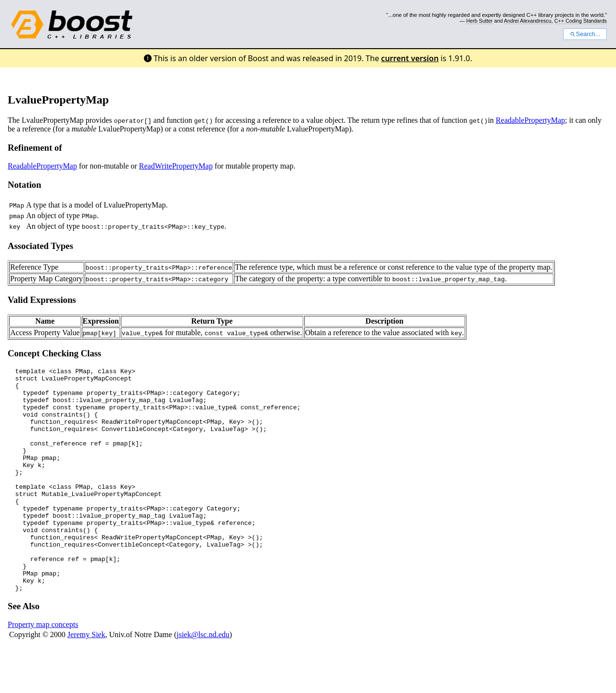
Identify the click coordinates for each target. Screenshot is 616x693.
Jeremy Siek (86, 679)
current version (410, 58)
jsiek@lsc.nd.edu (203, 679)
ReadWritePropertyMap (176, 166)
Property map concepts (43, 669)
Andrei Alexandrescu (528, 21)
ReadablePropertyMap (530, 120)
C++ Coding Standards (581, 21)
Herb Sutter (480, 21)
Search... (585, 34)
